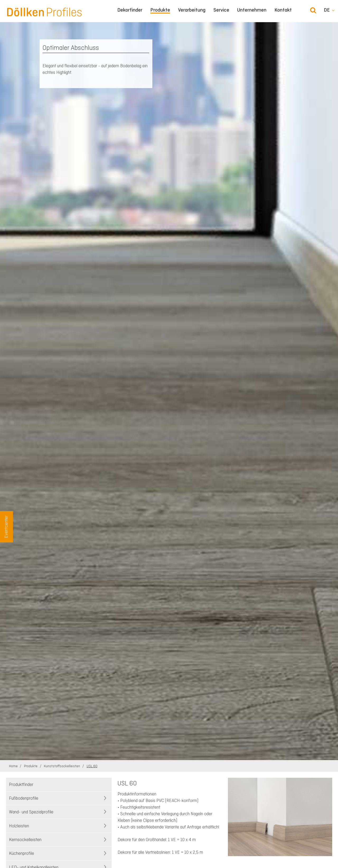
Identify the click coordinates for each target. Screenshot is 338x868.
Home (14, 766)
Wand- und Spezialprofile (31, 812)
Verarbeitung (192, 10)
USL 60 (92, 766)
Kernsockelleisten (25, 840)
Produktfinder (21, 784)
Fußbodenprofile (24, 798)
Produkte (160, 10)
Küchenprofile (22, 853)
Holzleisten (19, 826)
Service (221, 10)
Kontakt (283, 10)
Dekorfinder (130, 10)
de (327, 10)
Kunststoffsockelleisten (62, 766)
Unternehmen (252, 10)
